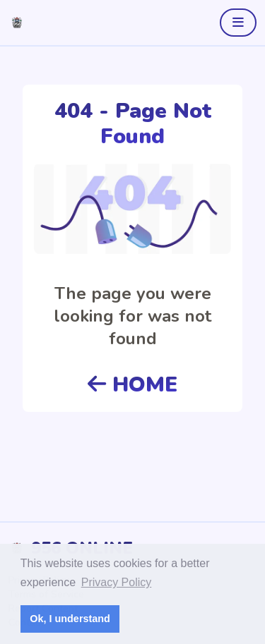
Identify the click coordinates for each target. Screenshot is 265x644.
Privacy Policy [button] (117, 582)
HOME (132, 385)
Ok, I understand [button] (70, 619)
